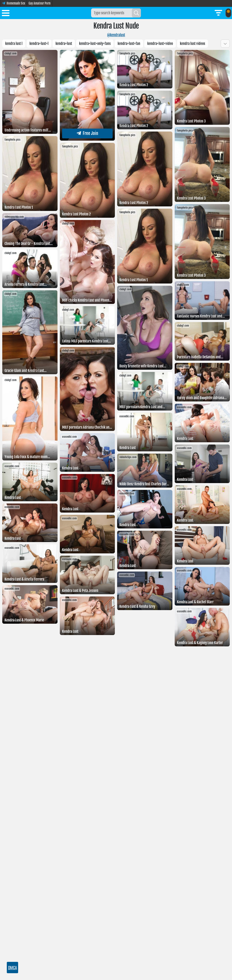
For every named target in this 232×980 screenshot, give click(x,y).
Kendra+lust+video (160, 44)
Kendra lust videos (192, 44)
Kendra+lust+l (39, 44)
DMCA (13, 968)
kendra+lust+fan (129, 44)
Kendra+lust (64, 44)
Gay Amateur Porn (40, 3)
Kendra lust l (14, 44)
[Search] (136, 13)
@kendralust (116, 35)
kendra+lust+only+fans (95, 44)
